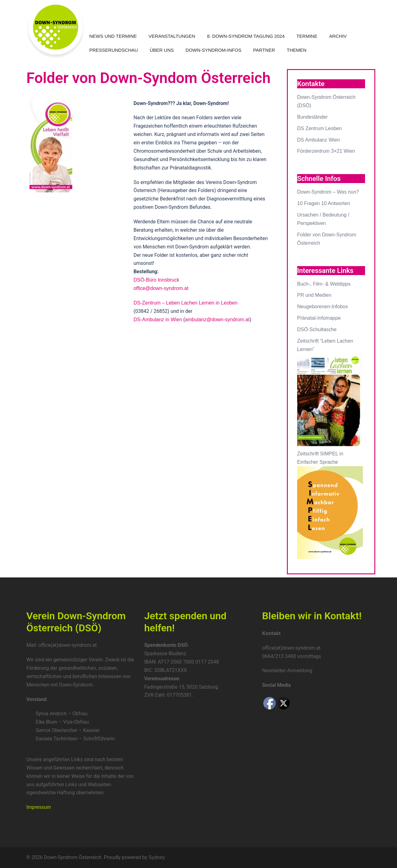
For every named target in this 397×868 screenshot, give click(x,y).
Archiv (338, 36)
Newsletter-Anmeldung (287, 671)
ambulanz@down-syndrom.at (217, 320)
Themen (297, 50)
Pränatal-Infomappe (319, 318)
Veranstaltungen (172, 36)
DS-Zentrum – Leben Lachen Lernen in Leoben (185, 303)
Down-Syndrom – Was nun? (328, 192)
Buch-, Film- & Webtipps (324, 284)
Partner (264, 50)
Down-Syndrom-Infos (213, 50)
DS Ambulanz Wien (319, 140)
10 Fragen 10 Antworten (324, 203)
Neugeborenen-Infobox (323, 307)
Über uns (162, 50)
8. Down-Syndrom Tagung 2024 (246, 36)
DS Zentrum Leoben (319, 128)
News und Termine (113, 36)
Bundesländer (312, 117)
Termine (307, 36)
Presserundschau (114, 50)
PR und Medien (314, 295)
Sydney (157, 857)
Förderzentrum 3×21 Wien (326, 151)
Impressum (39, 807)
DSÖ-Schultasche (317, 329)
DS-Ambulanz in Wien (158, 320)
